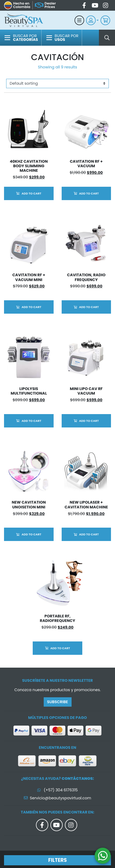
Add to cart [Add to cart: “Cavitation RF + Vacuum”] (89, 193)
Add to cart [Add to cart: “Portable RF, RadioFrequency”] (60, 648)
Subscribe (58, 702)
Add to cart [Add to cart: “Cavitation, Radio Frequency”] (89, 307)
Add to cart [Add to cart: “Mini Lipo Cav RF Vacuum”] (89, 421)
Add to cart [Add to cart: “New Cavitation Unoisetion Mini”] (31, 534)
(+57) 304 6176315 (58, 790)
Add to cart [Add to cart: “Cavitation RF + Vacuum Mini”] (31, 307)
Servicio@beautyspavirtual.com (58, 798)
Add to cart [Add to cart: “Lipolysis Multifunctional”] (31, 421)
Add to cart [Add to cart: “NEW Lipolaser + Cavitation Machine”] (89, 534)
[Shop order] (58, 84)
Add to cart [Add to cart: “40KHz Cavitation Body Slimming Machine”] (31, 193)
